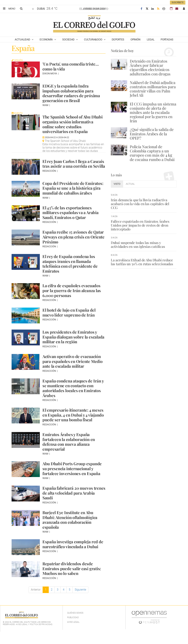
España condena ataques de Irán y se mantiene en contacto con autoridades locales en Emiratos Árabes (73, 395)
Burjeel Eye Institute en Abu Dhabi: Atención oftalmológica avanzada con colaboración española (71, 532)
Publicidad (73, 630)
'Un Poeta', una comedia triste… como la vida (72, 66)
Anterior (36, 602)
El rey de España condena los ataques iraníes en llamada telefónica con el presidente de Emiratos (71, 271)
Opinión (135, 40)
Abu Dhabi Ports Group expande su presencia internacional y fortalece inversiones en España (73, 480)
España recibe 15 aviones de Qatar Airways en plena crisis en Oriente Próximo (73, 244)
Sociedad (69, 40)
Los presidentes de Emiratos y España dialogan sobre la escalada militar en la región (71, 344)
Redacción (49, 181)
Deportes (118, 40)
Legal (151, 40)
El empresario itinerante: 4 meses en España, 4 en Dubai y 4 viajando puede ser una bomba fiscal (73, 425)
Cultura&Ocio (93, 40)
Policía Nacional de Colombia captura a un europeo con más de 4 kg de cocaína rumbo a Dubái (152, 153)
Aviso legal (73, 634)
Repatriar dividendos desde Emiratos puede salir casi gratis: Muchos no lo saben (73, 581)
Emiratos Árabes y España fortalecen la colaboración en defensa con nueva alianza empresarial (70, 454)
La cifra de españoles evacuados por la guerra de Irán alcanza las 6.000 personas (73, 298)
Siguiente (80, 602)
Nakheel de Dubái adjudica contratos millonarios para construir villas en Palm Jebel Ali (153, 89)
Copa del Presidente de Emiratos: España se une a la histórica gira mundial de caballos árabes (74, 195)
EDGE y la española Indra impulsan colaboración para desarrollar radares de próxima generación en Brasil (72, 93)
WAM (46, 105)
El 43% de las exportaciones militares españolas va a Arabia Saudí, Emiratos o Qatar (71, 220)
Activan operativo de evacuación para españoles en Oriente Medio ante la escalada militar (74, 368)
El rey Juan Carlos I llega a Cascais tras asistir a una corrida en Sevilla (73, 171)
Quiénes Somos (75, 625)
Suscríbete (178, 2)
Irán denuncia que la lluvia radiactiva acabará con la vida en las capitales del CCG (143, 202)
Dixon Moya (50, 73)
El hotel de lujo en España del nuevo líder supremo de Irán (70, 320)
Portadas (167, 40)
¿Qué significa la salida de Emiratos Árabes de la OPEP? (152, 134)
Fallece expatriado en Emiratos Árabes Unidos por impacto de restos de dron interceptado (140, 221)
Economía (46, 40)
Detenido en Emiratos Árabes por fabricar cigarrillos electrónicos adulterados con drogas (150, 67)
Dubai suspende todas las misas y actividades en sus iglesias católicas (137, 241)
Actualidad (23, 40)
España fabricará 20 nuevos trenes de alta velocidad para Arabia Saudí (69, 505)
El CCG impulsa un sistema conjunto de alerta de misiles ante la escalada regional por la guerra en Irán (153, 112)
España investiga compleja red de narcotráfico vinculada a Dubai (74, 556)
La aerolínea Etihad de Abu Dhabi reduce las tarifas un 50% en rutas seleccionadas (141, 258)
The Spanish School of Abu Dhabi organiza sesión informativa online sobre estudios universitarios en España (68, 126)
